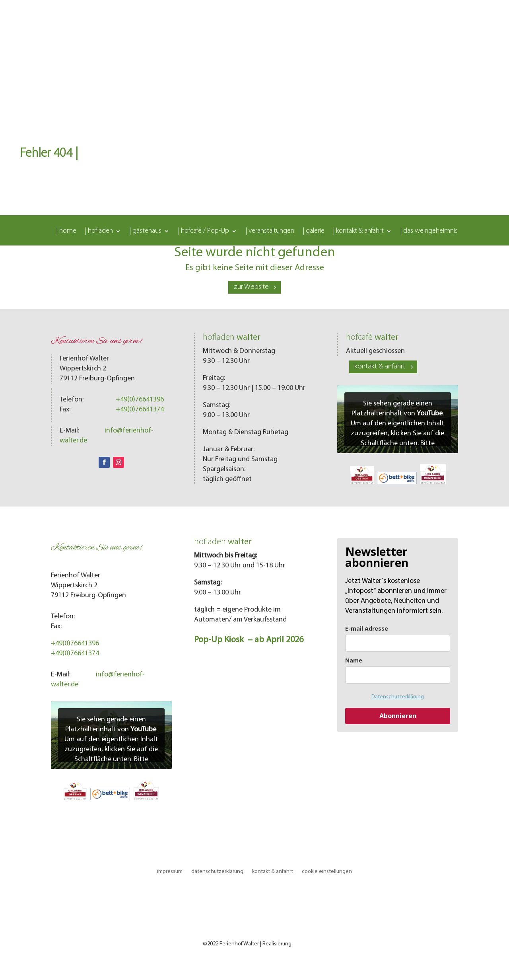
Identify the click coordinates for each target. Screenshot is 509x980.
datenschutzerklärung (217, 872)
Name (354, 660)
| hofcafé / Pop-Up (204, 232)
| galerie (314, 232)
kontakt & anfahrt (380, 367)
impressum (170, 872)
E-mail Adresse (367, 628)
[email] (398, 643)
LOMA (300, 944)
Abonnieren (398, 716)
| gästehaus (146, 232)
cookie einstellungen (327, 872)
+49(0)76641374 (140, 410)
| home (66, 232)
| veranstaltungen (270, 232)
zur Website (251, 287)
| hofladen (99, 232)
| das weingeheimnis (429, 232)
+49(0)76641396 (140, 400)
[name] (398, 675)
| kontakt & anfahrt (358, 232)
